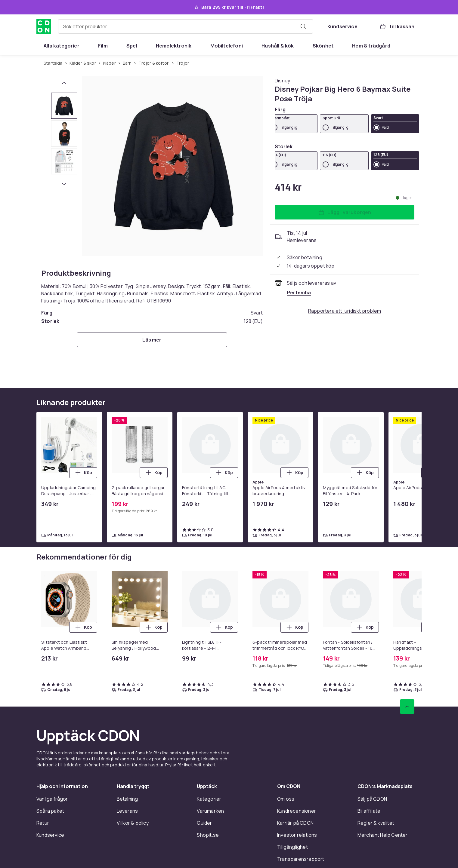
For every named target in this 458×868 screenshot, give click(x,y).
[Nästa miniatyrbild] (64, 184)
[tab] (64, 106)
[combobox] (186, 26)
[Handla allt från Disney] (282, 81)
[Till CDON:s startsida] (44, 26)
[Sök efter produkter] (303, 26)
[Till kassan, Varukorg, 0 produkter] (397, 26)
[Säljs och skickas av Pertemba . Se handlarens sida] (299, 293)
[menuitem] (62, 46)
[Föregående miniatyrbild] (64, 83)
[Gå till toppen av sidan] (407, 707)
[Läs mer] (152, 340)
